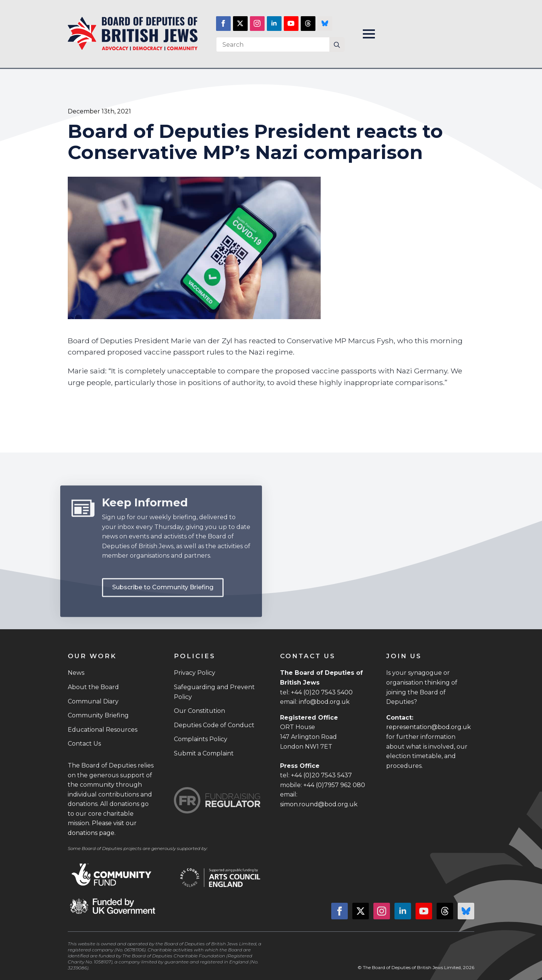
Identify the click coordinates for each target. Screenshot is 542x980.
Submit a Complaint (204, 753)
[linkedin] (274, 24)
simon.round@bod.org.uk (319, 804)
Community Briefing (98, 715)
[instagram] (257, 24)
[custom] (308, 24)
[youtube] (291, 24)
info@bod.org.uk (324, 702)
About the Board (93, 687)
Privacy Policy (195, 673)
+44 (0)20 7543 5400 (322, 692)
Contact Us (84, 744)
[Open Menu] (369, 34)
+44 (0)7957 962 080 (334, 785)
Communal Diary (93, 701)
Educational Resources (103, 730)
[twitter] (240, 24)
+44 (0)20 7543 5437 (321, 775)
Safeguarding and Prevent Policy (214, 692)
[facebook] (223, 24)
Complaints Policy (201, 739)
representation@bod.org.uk (429, 727)
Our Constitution (199, 711)
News (76, 673)
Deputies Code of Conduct (214, 725)
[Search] (337, 45)
